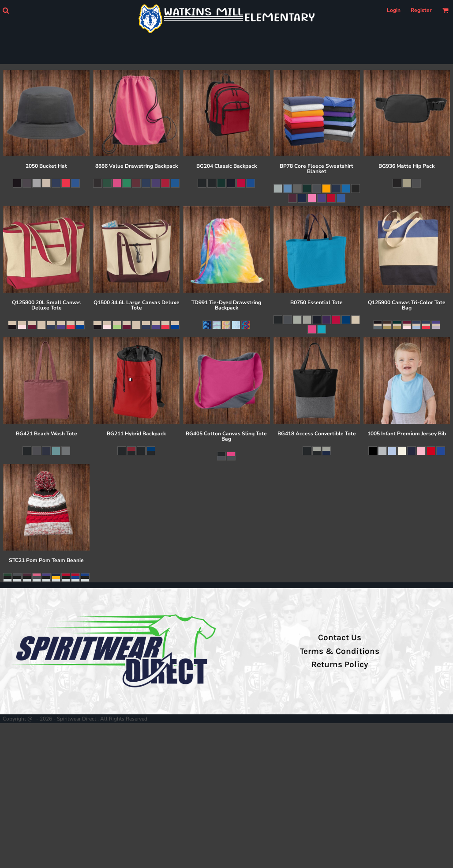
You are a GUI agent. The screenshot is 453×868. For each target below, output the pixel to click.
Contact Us (340, 638)
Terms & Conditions (340, 651)
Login (394, 10)
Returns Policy (340, 664)
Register (421, 10)
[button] (6, 10)
